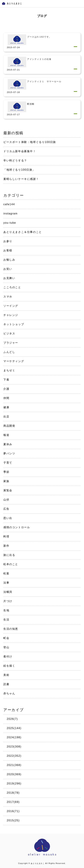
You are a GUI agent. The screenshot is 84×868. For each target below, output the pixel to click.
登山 (6, 647)
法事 (6, 583)
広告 (6, 509)
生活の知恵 (11, 629)
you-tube (10, 223)
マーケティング (14, 361)
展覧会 (8, 490)
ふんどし (9, 352)
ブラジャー (11, 343)
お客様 (8, 250)
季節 (6, 472)
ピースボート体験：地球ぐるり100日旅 (30, 142)
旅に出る (9, 555)
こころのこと (12, 287)
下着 (6, 380)
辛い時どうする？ (15, 160)
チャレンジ (11, 315)
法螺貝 (8, 592)
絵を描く (9, 666)
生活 (6, 620)
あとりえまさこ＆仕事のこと (23, 232)
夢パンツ (9, 453)
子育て (8, 463)
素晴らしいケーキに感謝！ (21, 179)
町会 (6, 638)
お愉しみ (9, 260)
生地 (6, 610)
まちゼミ (9, 370)
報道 (6, 435)
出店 (6, 417)
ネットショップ (14, 324)
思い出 (8, 518)
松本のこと (11, 564)
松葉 (6, 573)
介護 (6, 389)
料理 (6, 537)
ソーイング (11, 306)
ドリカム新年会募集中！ (20, 151)
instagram (10, 214)
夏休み (8, 444)
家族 (6, 481)
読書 (6, 684)
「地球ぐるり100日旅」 (19, 170)
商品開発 (9, 426)
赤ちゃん (9, 693)
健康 (6, 407)
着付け (8, 656)
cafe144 (9, 204)
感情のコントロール (17, 527)
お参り (8, 241)
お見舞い (9, 278)
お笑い (8, 269)
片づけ (8, 601)
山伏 (6, 500)
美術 (6, 675)
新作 (6, 546)
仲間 (6, 398)
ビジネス (9, 333)
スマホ (8, 297)
